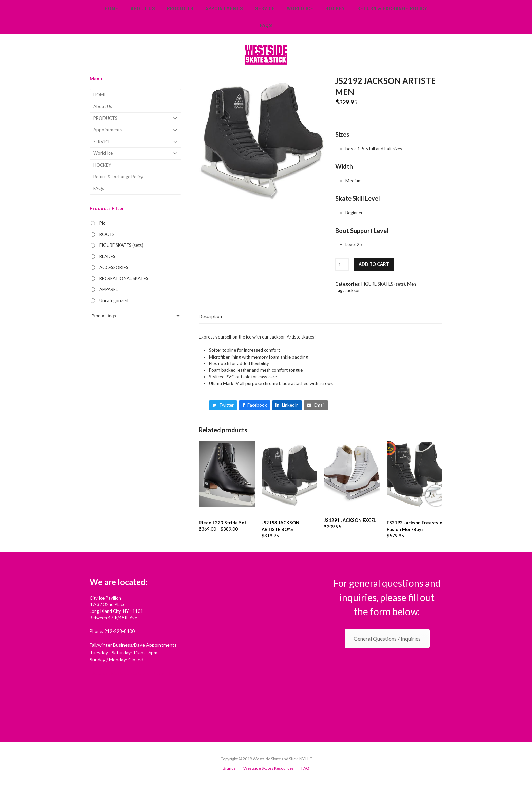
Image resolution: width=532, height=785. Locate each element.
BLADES (107, 256)
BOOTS (107, 234)
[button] (223, 405)
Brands (229, 768)
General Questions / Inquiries (387, 638)
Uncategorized (114, 300)
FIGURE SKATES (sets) (383, 284)
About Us (103, 106)
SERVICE (135, 142)
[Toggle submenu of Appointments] (135, 130)
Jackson (353, 290)
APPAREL (109, 289)
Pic (102, 223)
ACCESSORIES (114, 267)
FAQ (305, 768)
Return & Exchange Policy (118, 177)
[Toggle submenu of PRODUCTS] (135, 118)
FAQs (99, 188)
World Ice (135, 153)
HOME (100, 95)
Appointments (135, 130)
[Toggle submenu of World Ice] (135, 153)
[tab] (210, 316)
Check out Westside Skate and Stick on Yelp (133, 673)
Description (210, 316)
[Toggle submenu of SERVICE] (135, 142)
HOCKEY (102, 165)
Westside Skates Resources (269, 768)
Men (412, 284)
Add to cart (374, 264)
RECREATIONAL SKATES (124, 278)
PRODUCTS (135, 118)
